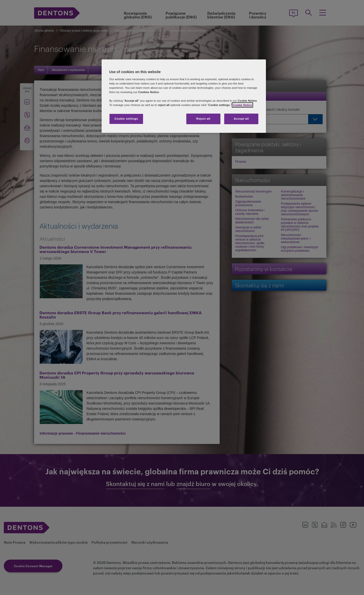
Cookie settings (126, 119)
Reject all (203, 119)
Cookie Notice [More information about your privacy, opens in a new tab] (242, 105)
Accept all (241, 119)
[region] (184, 96)
